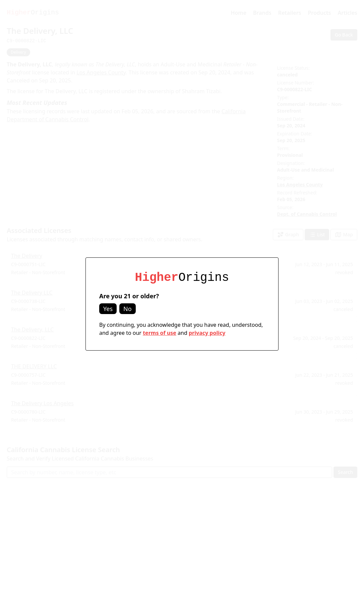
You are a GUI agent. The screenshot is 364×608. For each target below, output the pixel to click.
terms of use (160, 333)
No (128, 309)
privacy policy (207, 333)
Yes (108, 309)
